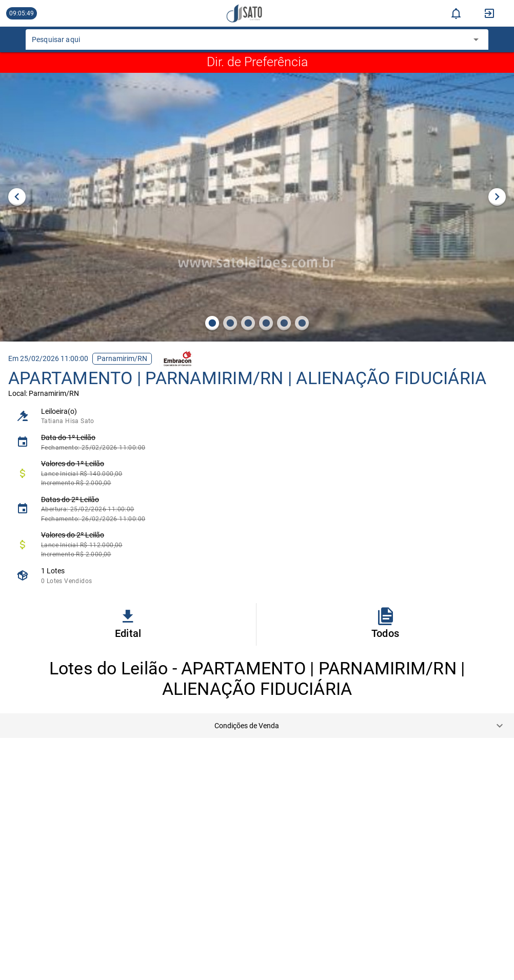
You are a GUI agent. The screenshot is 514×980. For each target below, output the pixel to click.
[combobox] (249, 43)
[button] (257, 726)
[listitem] (257, 416)
